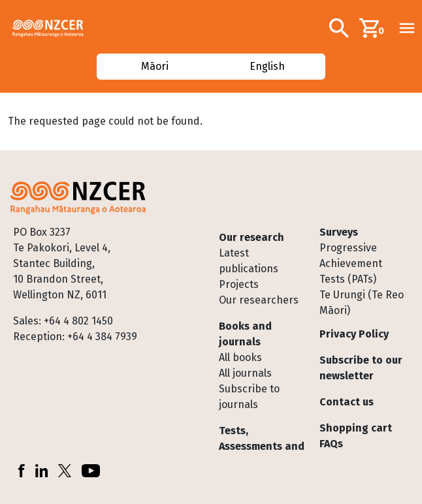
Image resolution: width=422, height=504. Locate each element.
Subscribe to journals (249, 397)
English (268, 66)
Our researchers (259, 300)
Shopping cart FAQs (356, 436)
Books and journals (245, 334)
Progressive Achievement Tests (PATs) (351, 263)
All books (240, 357)
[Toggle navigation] (407, 28)
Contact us (347, 402)
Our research (252, 237)
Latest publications (249, 261)
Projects (239, 284)
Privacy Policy (354, 334)
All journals (245, 373)
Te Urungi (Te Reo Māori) (362, 303)
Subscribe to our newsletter (361, 368)
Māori (154, 66)
